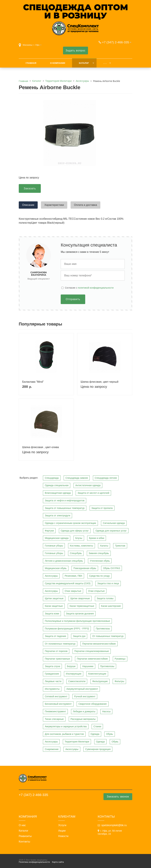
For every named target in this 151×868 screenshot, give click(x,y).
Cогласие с (89, 288)
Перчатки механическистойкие (99, 644)
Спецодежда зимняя (77, 478)
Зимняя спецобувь (99, 553)
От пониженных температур (60, 644)
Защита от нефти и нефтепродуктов (65, 500)
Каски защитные (54, 606)
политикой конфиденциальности (96, 288)
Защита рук (79, 636)
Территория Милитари (77, 742)
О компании (57, 63)
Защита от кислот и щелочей (93, 493)
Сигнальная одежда (114, 523)
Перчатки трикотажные (57, 659)
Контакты (24, 842)
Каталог (84, 63)
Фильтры (119, 681)
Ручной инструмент (85, 696)
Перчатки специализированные (92, 651)
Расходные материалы (83, 719)
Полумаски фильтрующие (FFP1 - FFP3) (67, 629)
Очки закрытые (73, 591)
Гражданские (52, 674)
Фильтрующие (100, 681)
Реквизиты (25, 836)
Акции (62, 831)
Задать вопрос (75, 51)
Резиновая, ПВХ (73, 576)
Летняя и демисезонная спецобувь (64, 561)
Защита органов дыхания (80, 614)
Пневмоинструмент (55, 711)
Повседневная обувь (85, 568)
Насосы (106, 711)
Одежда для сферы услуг (75, 531)
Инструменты (52, 689)
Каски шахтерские (111, 606)
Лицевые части (53, 681)
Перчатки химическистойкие (92, 659)
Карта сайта (58, 862)
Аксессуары (51, 576)
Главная (31, 63)
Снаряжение (52, 749)
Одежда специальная (57, 485)
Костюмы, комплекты (82, 546)
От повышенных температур (108, 636)
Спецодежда (52, 478)
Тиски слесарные (54, 719)
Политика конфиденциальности (34, 862)
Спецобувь (76, 553)
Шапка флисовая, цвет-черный (100, 382)
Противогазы (103, 629)
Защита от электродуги (57, 515)
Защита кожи (52, 614)
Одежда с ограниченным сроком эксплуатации (70, 523)
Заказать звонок (118, 797)
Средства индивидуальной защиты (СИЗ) (68, 583)
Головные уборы (54, 546)
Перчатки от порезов (56, 651)
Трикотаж (120, 546)
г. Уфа (37, 45)
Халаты (104, 546)
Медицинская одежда (57, 538)
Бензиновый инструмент (58, 704)
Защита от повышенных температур (65, 508)
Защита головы (105, 598)
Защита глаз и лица (108, 583)
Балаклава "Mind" (33, 382)
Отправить (73, 299)
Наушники (88, 666)
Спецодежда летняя (106, 478)
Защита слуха (52, 666)
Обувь (109, 734)
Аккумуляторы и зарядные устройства (66, 726)
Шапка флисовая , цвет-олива (41, 447)
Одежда (95, 734)
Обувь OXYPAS (112, 568)
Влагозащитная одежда (58, 493)
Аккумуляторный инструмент (82, 689)
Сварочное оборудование (93, 704)
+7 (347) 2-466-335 (116, 42)
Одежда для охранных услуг (111, 531)
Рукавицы (120, 659)
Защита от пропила (102, 508)
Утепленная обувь (100, 561)
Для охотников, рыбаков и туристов (64, 734)
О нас (22, 825)
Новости (63, 836)
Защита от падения (55, 636)
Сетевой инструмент (56, 696)
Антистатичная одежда (88, 485)
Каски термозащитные (82, 606)
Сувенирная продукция (98, 749)
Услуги (62, 825)
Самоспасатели (77, 681)
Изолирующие (74, 674)
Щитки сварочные (80, 598)
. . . (105, 63)
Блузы (79, 538)
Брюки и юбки (97, 538)
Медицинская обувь (56, 568)
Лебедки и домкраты (84, 711)
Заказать (30, 188)
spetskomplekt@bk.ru (114, 825)
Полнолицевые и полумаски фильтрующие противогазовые (77, 621)
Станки (97, 726)
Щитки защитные (54, 598)
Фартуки (49, 531)
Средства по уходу (99, 576)
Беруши (71, 666)
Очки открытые (96, 591)
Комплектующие (97, 674)
